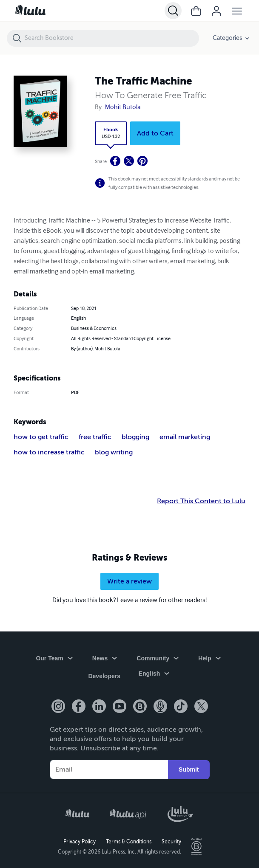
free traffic (95, 437)
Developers (104, 677)
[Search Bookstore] (111, 38)
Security (171, 841)
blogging (135, 437)
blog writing (114, 452)
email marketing (185, 437)
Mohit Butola (123, 107)
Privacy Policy (80, 841)
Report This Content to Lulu (201, 501)
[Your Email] (109, 769)
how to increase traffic (49, 452)
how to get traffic (41, 437)
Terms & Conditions (129, 841)
